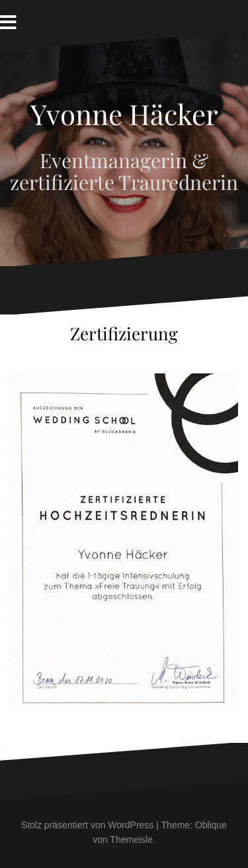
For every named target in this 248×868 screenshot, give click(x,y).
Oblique (211, 825)
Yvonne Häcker (124, 114)
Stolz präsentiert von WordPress (88, 825)
